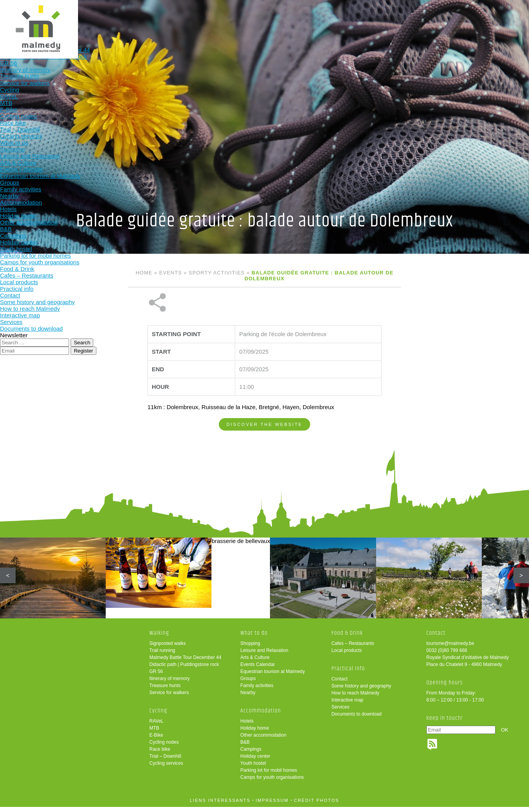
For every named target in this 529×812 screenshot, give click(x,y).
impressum (272, 805)
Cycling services (166, 768)
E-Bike (156, 740)
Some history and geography (361, 691)
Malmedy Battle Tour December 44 (186, 662)
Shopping (250, 648)
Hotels (247, 726)
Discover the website (265, 398)
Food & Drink (336, 19)
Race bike (160, 754)
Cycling (182, 19)
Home (144, 273)
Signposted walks (168, 648)
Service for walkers (169, 698)
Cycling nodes (164, 747)
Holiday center (255, 761)
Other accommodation (263, 740)
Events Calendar (258, 670)
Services (340, 712)
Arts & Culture (255, 662)
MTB (154, 733)
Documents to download (356, 719)
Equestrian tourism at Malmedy (272, 677)
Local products (346, 655)
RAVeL (156, 726)
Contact (339, 684)
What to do (233, 19)
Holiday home (255, 733)
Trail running (162, 655)
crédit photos (316, 805)
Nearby (248, 698)
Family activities (257, 691)
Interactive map (347, 705)
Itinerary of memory (170, 684)
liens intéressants (220, 805)
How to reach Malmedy (355, 698)
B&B (245, 747)
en (499, 13)
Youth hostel (253, 768)
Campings (251, 754)
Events (170, 273)
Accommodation (284, 19)
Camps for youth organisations (272, 782)
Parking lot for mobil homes (269, 775)
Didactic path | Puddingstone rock (184, 670)
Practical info (386, 19)
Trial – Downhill (165, 761)
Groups (248, 684)
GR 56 (156, 677)
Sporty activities (217, 273)
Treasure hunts (165, 691)
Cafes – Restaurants (352, 648)
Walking (131, 19)
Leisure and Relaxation (264, 655)
